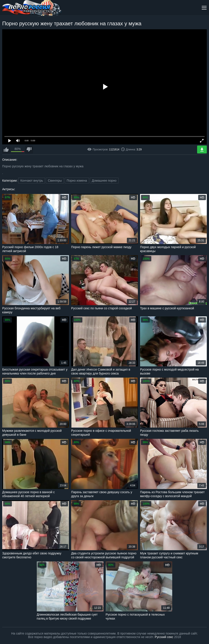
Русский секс (164, 637)
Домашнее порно (104, 181)
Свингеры (55, 181)
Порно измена (77, 181)
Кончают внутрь (32, 181)
